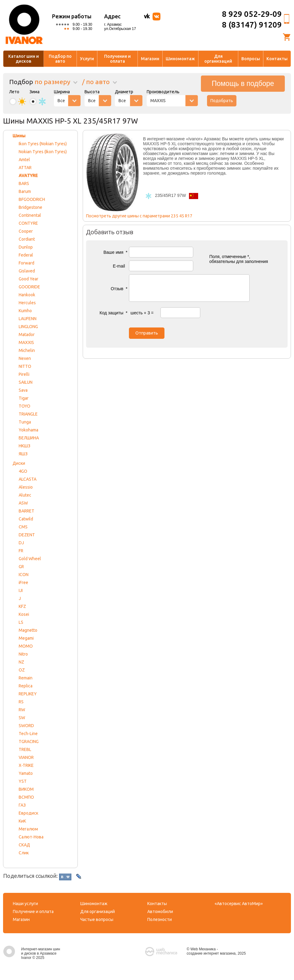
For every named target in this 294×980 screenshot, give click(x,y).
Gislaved (27, 271)
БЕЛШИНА (29, 438)
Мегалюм (28, 829)
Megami (26, 638)
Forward (26, 263)
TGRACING (29, 741)
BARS (24, 183)
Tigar (24, 398)
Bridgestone (30, 207)
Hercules (27, 303)
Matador (27, 335)
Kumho (25, 311)
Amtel (24, 160)
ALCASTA (28, 479)
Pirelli (24, 374)
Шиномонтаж (180, 59)
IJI (21, 590)
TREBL (25, 749)
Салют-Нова (31, 837)
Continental (30, 215)
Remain (26, 678)
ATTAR (25, 168)
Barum (25, 191)
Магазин (150, 59)
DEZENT (27, 535)
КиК (22, 821)
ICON (24, 575)
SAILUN (26, 382)
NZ (21, 662)
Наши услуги (25, 904)
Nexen (25, 358)
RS (21, 702)
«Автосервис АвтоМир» (239, 904)
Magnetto (28, 630)
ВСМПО (26, 797)
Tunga (25, 422)
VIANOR (26, 757)
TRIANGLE (28, 414)
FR (21, 551)
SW (22, 718)
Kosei (24, 614)
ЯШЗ (23, 454)
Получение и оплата (117, 59)
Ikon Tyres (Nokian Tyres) (43, 144)
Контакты (277, 59)
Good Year (28, 279)
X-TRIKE (26, 765)
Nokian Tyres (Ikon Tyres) (43, 152)
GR (21, 567)
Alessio (26, 487)
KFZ (22, 606)
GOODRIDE (29, 287)
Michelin (27, 350)
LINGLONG (28, 327)
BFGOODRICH (32, 199)
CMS (23, 527)
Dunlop (26, 247)
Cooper (26, 231)
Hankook (27, 295)
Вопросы (251, 59)
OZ (22, 670)
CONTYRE (28, 223)
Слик (24, 853)
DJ (21, 543)
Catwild (26, 519)
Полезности (160, 919)
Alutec (25, 495)
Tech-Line (28, 734)
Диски (19, 463)
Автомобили (160, 912)
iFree (23, 582)
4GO (23, 471)
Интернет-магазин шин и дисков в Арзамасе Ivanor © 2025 (32, 953)
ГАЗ (22, 805)
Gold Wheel (30, 559)
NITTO (25, 366)
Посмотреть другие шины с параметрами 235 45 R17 (139, 216)
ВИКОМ (26, 789)
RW (22, 710)
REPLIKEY (28, 694)
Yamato (26, 773)
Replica (26, 686)
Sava (23, 390)
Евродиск (28, 813)
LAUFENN (28, 319)
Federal (26, 255)
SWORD (26, 726)
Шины (19, 136)
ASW (23, 503)
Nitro (23, 654)
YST (23, 781)
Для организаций (218, 59)
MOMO (26, 646)
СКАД (24, 845)
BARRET (26, 511)
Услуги (87, 59)
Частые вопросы (97, 919)
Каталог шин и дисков (24, 59)
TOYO (24, 406)
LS (21, 622)
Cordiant (27, 239)
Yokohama (28, 430)
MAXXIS (26, 342)
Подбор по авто (60, 59)
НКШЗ (24, 446)
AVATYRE (28, 176)
